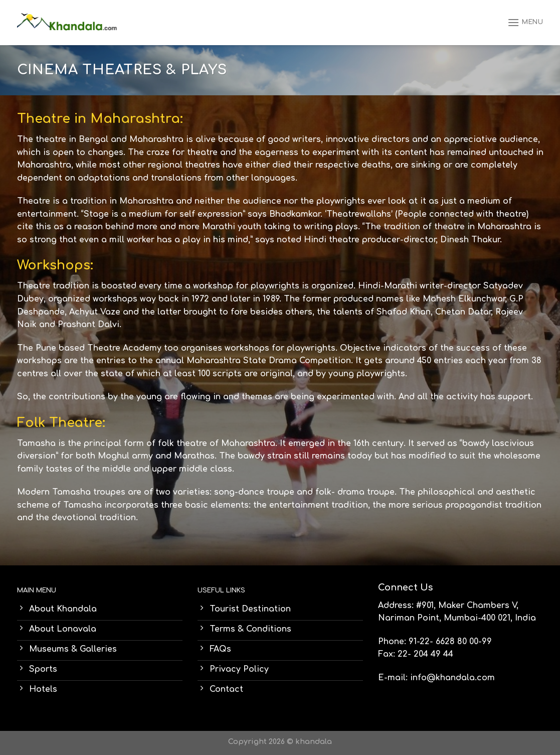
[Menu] (525, 22)
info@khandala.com (452, 678)
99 (487, 642)
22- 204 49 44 (425, 654)
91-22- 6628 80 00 (443, 642)
